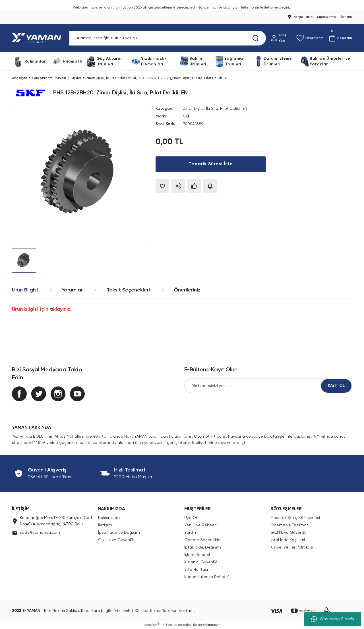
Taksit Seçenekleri (128, 290)
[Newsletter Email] (268, 386)
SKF (187, 116)
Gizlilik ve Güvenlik (116, 540)
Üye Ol (191, 518)
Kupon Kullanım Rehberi (207, 577)
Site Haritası (196, 570)
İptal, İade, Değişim (203, 547)
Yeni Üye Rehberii (201, 525)
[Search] (168, 38)
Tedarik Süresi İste (211, 164)
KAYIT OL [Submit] (336, 386)
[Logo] (38, 38)
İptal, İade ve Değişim (119, 533)
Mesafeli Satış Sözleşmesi (295, 518)
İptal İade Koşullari (288, 540)
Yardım (191, 533)
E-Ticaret (170, 625)
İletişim (105, 525)
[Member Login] (281, 38)
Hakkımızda (109, 518)
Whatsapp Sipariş (333, 619)
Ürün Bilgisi (25, 290)
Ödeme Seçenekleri (203, 540)
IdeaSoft (152, 625)
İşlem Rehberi (197, 555)
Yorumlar (72, 290)
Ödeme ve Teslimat (289, 525)
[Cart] (340, 38)
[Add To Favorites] (162, 185)
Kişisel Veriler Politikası (292, 547)
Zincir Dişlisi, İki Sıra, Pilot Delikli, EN (216, 109)
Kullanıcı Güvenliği (201, 562)
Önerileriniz (187, 290)
